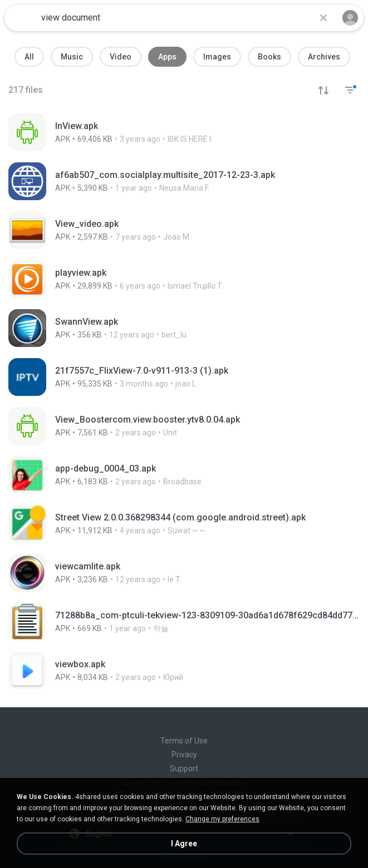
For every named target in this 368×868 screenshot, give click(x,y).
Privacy (184, 755)
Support (184, 768)
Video (121, 57)
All (29, 57)
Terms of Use (184, 741)
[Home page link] (21, 18)
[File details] (132, 132)
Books (269, 57)
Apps (167, 57)
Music (72, 57)
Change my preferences (222, 819)
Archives (324, 57)
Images (217, 57)
